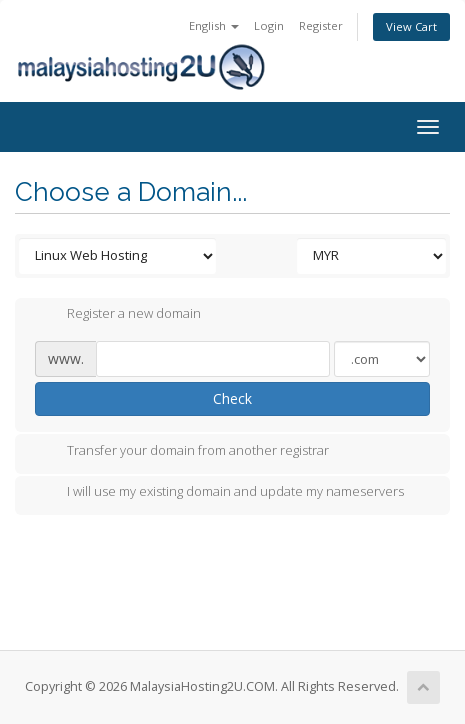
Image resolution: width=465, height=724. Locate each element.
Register (321, 25)
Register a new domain (118, 315)
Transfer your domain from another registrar (182, 452)
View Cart (411, 26)
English (214, 25)
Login (269, 25)
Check (232, 398)
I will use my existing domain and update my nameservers (219, 493)
